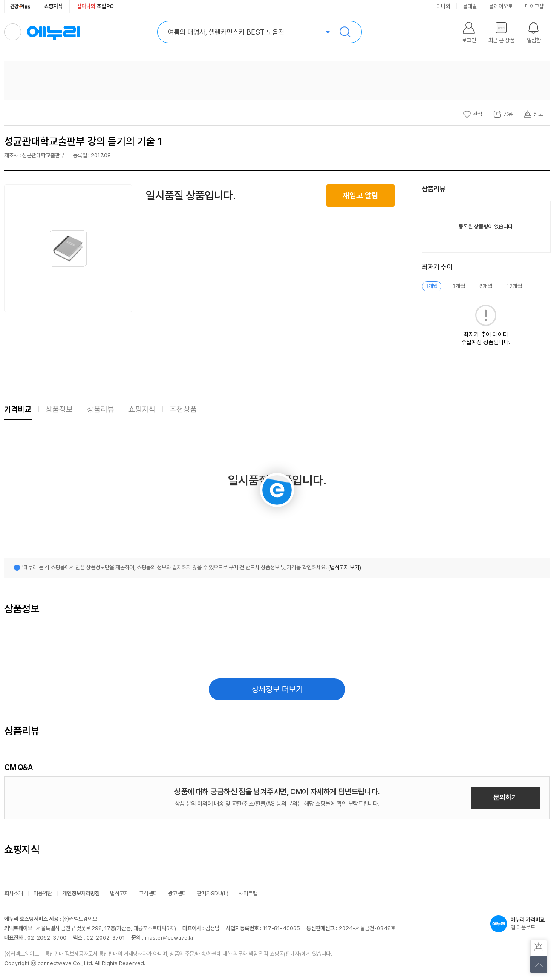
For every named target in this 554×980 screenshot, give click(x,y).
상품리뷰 (101, 409)
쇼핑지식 (53, 6)
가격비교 (18, 409)
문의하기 (505, 797)
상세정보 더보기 (277, 689)
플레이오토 (501, 6)
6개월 (486, 286)
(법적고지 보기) (345, 567)
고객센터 (148, 893)
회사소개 (14, 893)
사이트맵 (248, 893)
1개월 (432, 286)
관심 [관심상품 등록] (473, 114)
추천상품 (183, 409)
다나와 (443, 6)
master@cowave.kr (169, 938)
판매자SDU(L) (213, 893)
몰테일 (470, 6)
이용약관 (43, 893)
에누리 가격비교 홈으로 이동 (53, 32)
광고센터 (177, 893)
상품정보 (59, 409)
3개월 (459, 286)
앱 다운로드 (520, 924)
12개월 (514, 286)
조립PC (95, 6)
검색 (345, 32)
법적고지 (119, 893)
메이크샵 (534, 6)
